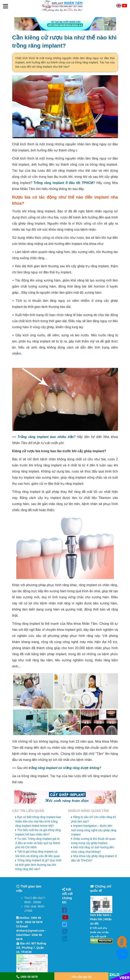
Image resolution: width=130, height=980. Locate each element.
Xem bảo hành (100, 915)
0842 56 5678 (34, 922)
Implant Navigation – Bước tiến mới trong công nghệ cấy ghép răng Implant (94, 830)
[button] (6, 7)
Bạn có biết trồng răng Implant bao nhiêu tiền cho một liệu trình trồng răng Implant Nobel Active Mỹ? (38, 821)
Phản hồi (96, 919)
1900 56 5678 (27, 977)
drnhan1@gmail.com (30, 931)
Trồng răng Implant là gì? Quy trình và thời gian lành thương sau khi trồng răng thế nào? (38, 865)
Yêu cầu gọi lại (81, 977)
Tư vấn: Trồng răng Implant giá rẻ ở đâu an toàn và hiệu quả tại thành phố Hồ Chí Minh (38, 843)
